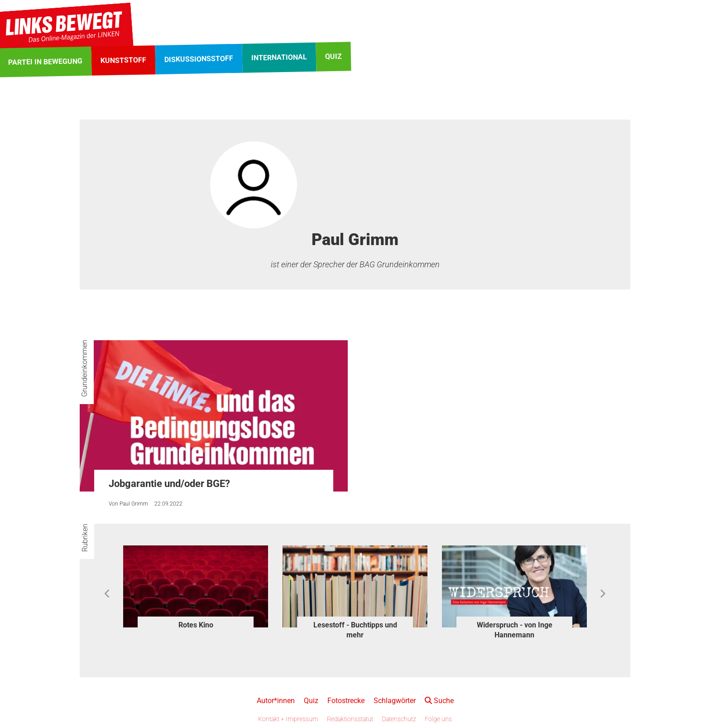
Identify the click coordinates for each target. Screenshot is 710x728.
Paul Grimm (134, 504)
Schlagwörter (395, 701)
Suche (439, 701)
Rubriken (85, 538)
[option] (196, 589)
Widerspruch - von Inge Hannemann (515, 630)
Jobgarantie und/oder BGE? (169, 484)
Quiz (311, 701)
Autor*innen (276, 701)
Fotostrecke (346, 701)
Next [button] (602, 594)
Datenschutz (399, 719)
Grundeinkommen (84, 368)
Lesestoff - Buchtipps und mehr (355, 630)
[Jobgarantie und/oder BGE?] (214, 416)
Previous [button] (108, 594)
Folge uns (438, 719)
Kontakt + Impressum (288, 719)
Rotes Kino (196, 625)
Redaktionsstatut (350, 719)
